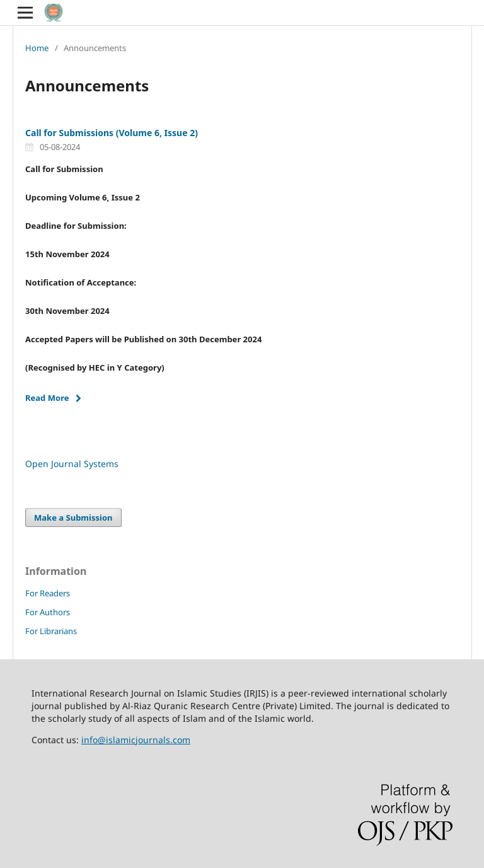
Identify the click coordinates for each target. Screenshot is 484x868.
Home (37, 48)
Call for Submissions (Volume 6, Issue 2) (112, 133)
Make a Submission (73, 518)
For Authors (48, 612)
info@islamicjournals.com (136, 740)
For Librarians (51, 631)
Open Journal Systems (72, 464)
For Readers (48, 593)
